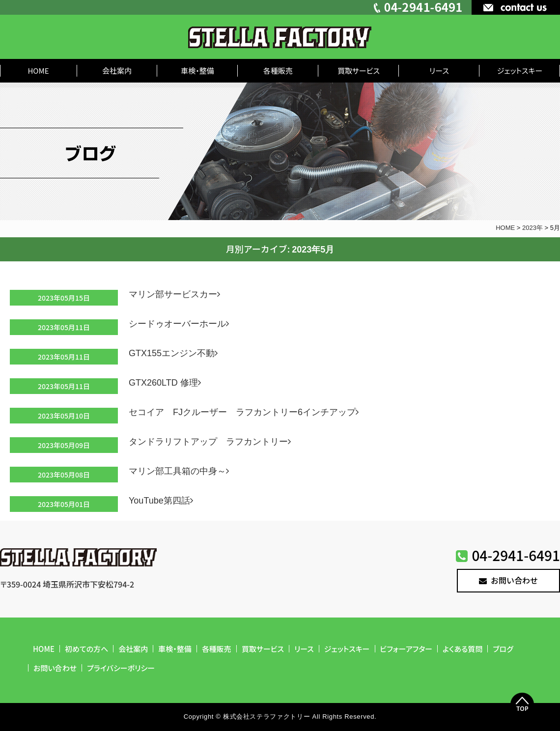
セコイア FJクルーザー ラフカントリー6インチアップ (246, 412)
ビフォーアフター (406, 649)
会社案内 (117, 70)
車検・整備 (197, 70)
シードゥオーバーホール (181, 324)
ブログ (503, 649)
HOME (38, 70)
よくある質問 (462, 649)
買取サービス (359, 70)
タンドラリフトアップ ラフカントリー (212, 442)
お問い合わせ (508, 580)
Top (522, 704)
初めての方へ (86, 649)
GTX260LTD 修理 (167, 383)
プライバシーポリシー (121, 668)
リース (439, 70)
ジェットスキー (520, 70)
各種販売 (278, 70)
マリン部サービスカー (176, 294)
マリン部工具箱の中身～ (181, 471)
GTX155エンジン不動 (175, 353)
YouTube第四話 (163, 501)
